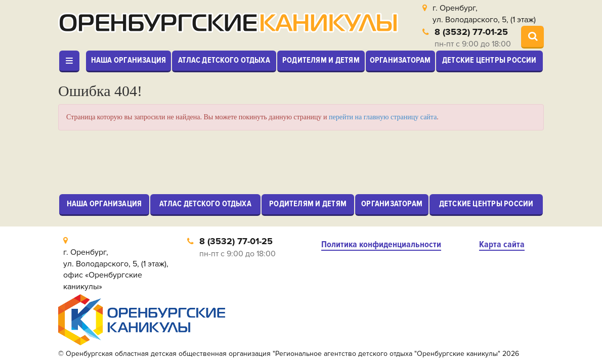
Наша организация (129, 60)
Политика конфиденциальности (381, 244)
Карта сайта (502, 244)
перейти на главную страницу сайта (383, 117)
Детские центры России (489, 60)
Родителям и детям (321, 60)
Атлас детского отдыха (224, 60)
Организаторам (400, 60)
